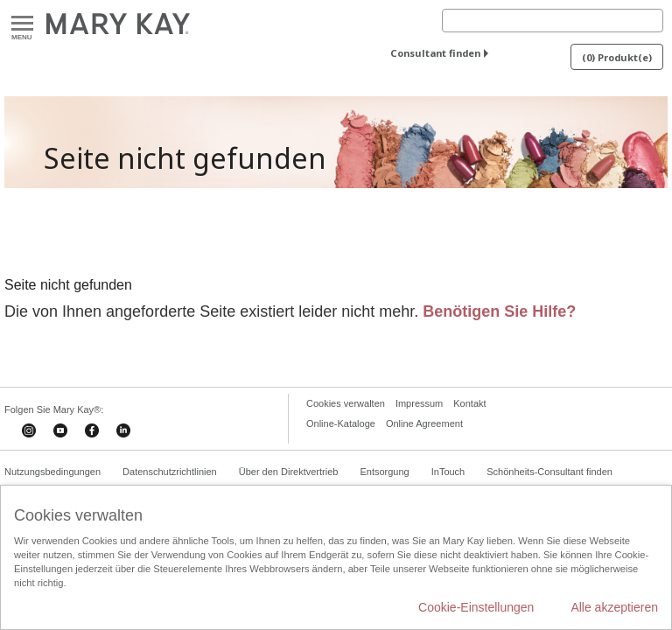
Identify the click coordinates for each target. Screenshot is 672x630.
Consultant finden (435, 53)
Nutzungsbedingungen (52, 472)
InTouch (448, 472)
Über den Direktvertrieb (289, 472)
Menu (22, 24)
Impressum (419, 403)
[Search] (553, 21)
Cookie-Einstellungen (476, 607)
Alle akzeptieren (614, 607)
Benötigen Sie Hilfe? (499, 311)
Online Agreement (424, 423)
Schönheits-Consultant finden (549, 472)
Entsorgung (384, 472)
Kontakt (469, 403)
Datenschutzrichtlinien (170, 472)
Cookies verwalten (346, 403)
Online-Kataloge (341, 423)
